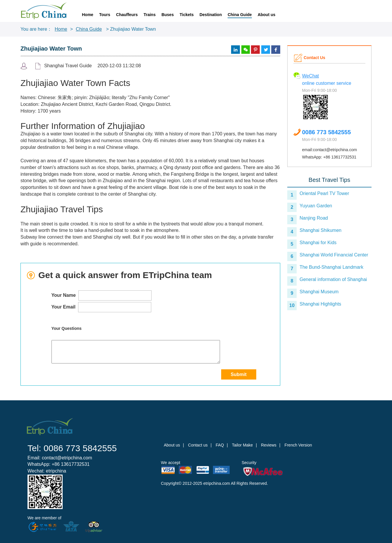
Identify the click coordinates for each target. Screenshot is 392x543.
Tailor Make (243, 445)
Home (88, 15)
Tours (105, 15)
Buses (168, 15)
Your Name (102, 295)
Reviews (269, 445)
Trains (150, 15)
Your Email (102, 307)
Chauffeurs (127, 15)
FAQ (220, 445)
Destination (211, 15)
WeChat (311, 76)
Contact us (198, 445)
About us (267, 15)
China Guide (240, 15)
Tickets (187, 15)
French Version (298, 445)
